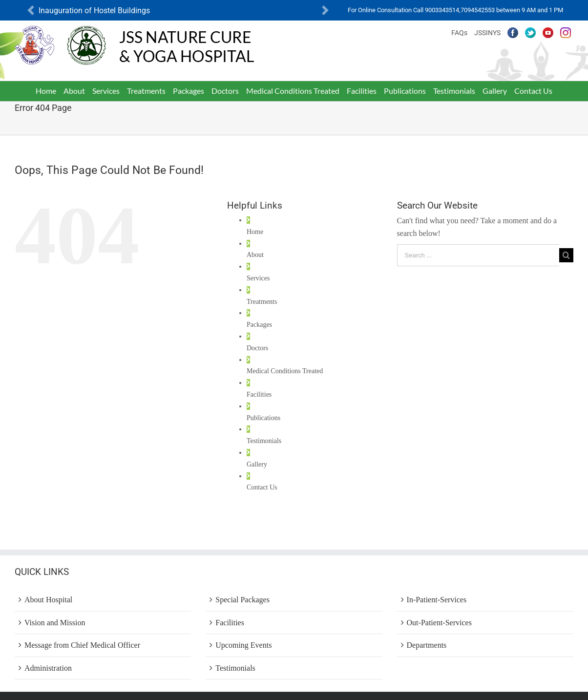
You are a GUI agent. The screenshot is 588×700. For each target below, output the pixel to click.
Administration (48, 668)
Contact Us (262, 487)
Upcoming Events (243, 645)
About (255, 255)
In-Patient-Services (437, 600)
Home (255, 232)
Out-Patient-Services (439, 623)
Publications (263, 418)
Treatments (262, 302)
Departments (427, 645)
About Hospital (48, 600)
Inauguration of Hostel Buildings (94, 11)
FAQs (459, 33)
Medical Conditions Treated (285, 371)
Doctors (257, 348)
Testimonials (264, 441)
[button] (31, 11)
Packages (259, 325)
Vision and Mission (55, 623)
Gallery (257, 464)
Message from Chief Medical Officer (82, 645)
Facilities (259, 394)
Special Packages (242, 600)
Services (258, 278)
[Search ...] (478, 255)
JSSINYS (487, 33)
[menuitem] (46, 91)
